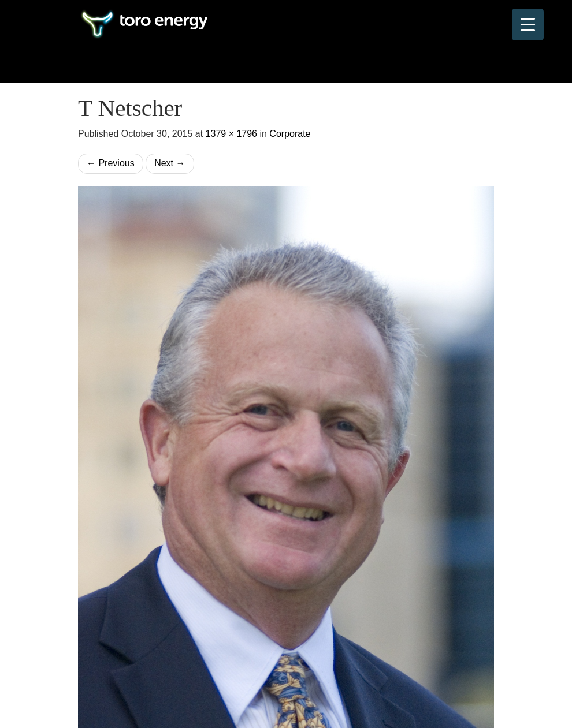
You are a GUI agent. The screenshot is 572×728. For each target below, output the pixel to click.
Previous (111, 163)
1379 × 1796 (231, 134)
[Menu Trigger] (528, 25)
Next (170, 163)
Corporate (290, 134)
